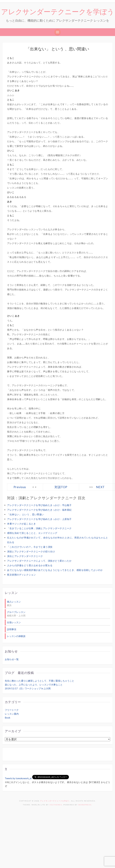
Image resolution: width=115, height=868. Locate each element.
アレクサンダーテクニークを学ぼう (58, 12)
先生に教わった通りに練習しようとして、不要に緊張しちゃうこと (39, 681)
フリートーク (12, 710)
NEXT (100, 487)
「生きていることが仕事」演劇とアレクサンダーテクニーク (39, 528)
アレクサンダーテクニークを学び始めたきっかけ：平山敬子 (39, 505)
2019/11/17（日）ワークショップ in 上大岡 (28, 688)
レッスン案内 (12, 714)
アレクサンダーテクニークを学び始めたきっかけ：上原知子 (39, 519)
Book (7, 718)
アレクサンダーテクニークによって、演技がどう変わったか (39, 561)
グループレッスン (16, 612)
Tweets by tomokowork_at (18, 778)
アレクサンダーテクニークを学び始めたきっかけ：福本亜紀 (39, 510)
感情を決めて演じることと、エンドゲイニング (32, 533)
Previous (20, 487)
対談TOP (61, 487)
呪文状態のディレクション (21, 575)
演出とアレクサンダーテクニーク (25, 556)
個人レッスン (14, 602)
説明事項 (12, 629)
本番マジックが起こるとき (21, 524)
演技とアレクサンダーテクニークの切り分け (31, 551)
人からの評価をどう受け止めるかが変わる (30, 565)
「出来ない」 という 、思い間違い (26, 514)
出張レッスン (14, 622)
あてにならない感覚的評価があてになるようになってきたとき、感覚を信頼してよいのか (55, 570)
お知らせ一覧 (12, 659)
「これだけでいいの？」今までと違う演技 (30, 547)
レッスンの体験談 (16, 636)
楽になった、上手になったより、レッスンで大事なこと (34, 685)
